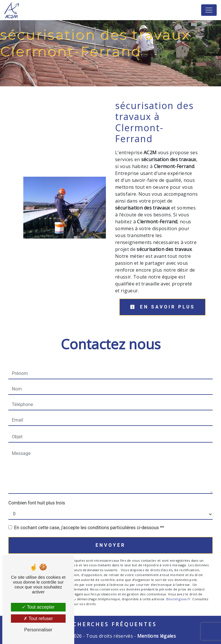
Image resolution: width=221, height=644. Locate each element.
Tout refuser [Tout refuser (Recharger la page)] (38, 619)
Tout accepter (38, 607)
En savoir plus (162, 307)
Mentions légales (156, 636)
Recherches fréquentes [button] (111, 624)
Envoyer (110, 545)
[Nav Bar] (209, 10)
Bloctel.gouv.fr (178, 599)
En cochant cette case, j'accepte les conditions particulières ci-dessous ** (89, 528)
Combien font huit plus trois (37, 503)
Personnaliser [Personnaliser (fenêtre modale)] (38, 630)
